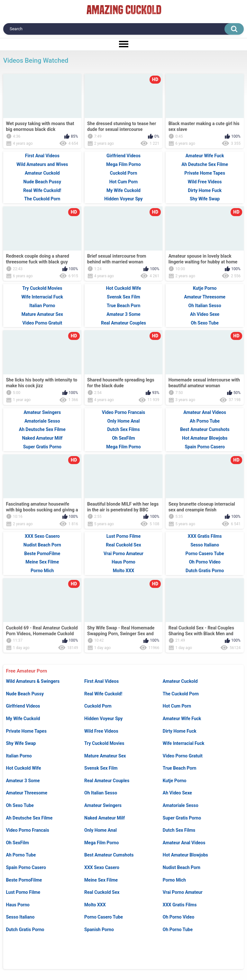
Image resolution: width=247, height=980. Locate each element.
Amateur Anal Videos (184, 843)
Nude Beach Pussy (25, 694)
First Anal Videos (101, 681)
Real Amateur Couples (107, 781)
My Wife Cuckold (23, 719)
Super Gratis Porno (182, 818)
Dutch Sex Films (179, 830)
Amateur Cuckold (180, 681)
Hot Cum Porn (177, 706)
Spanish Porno (99, 930)
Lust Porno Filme (23, 892)
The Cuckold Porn (181, 694)
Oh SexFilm (17, 843)
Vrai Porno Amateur (183, 892)
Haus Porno (18, 905)
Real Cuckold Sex (102, 892)
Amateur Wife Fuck (182, 719)
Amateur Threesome (27, 793)
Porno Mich (174, 880)
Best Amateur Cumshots (109, 855)
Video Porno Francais (27, 830)
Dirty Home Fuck (180, 731)
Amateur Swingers (103, 805)
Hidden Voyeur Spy (103, 719)
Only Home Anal (101, 830)
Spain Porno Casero (26, 867)
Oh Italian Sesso (101, 793)
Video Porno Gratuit (183, 756)
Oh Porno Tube (178, 930)
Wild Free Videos (101, 731)
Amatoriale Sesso (181, 805)
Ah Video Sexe (177, 793)
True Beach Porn (180, 768)
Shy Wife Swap (21, 743)
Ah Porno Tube (21, 855)
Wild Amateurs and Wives (42, 164)
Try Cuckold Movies (104, 743)
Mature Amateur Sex (105, 756)
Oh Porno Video (178, 917)
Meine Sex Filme (101, 880)
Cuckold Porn (98, 706)
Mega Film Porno (101, 843)
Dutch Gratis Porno (25, 930)
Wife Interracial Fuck (183, 743)
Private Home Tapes (26, 731)
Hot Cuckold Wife (23, 768)
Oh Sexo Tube (20, 805)
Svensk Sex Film (101, 768)
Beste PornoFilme (24, 880)
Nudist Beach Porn (182, 867)
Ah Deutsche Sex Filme (29, 818)
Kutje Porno (175, 781)
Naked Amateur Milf (105, 818)
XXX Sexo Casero (102, 867)
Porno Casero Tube (104, 917)
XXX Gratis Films (180, 905)
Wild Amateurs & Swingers (33, 681)
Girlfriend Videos (23, 706)
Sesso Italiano (20, 917)
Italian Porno (19, 756)
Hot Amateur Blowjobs (185, 855)
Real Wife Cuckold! (103, 694)
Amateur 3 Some (23, 781)
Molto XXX (95, 905)
